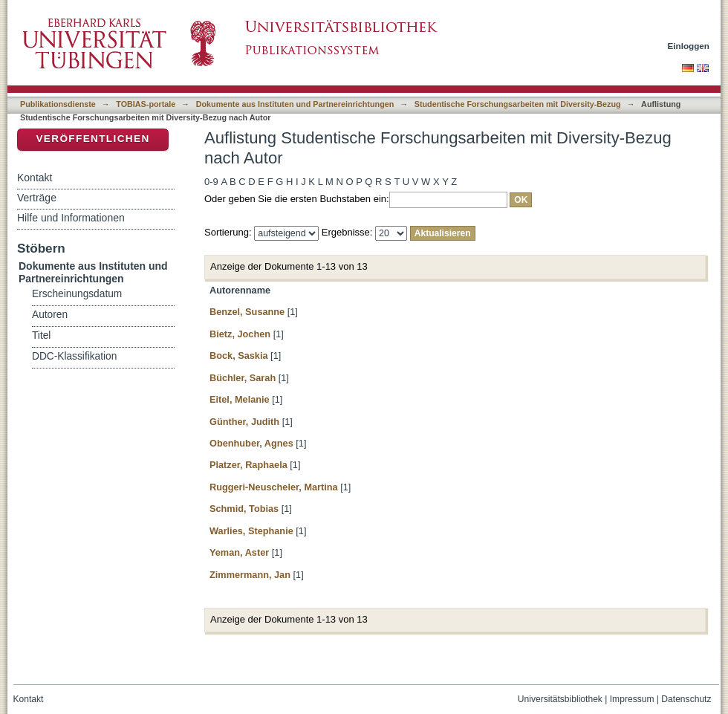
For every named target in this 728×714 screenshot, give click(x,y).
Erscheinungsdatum (77, 294)
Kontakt (35, 178)
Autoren (50, 315)
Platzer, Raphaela (248, 465)
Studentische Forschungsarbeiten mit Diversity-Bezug (518, 104)
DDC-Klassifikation (74, 356)
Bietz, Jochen (240, 334)
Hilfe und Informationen (71, 218)
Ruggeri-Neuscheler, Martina (274, 487)
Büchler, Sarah (243, 378)
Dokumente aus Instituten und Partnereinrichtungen (295, 104)
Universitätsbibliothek (560, 699)
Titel (41, 335)
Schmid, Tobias (244, 509)
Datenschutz (686, 699)
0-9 (211, 182)
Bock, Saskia (239, 356)
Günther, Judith (244, 422)
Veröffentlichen (92, 139)
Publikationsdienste (58, 104)
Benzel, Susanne (247, 312)
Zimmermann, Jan (250, 575)
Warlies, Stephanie (251, 531)
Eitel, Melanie (240, 399)
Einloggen (689, 46)
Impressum (632, 699)
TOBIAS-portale (146, 104)
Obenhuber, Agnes (251, 443)
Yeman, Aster (239, 552)
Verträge (37, 198)
